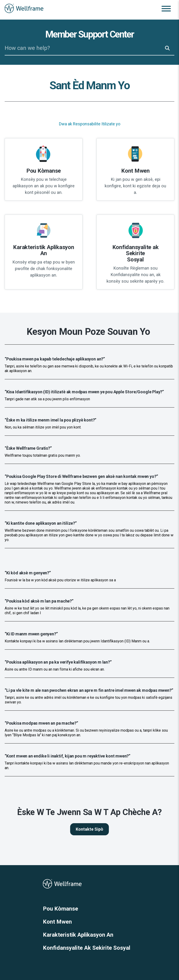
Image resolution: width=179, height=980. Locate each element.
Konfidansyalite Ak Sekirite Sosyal (87, 948)
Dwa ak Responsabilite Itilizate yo (90, 124)
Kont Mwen (57, 922)
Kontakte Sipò (89, 829)
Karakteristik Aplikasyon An (78, 935)
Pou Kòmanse (60, 909)
